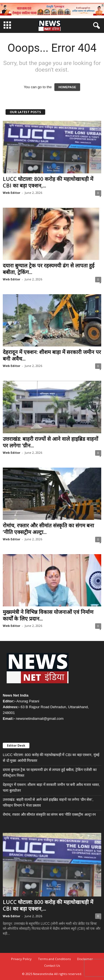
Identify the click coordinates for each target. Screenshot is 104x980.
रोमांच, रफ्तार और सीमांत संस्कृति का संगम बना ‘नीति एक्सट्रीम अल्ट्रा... (48, 529)
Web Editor (12, 193)
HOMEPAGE (67, 87)
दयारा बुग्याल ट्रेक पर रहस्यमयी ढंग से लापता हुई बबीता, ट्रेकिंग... (49, 269)
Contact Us (52, 965)
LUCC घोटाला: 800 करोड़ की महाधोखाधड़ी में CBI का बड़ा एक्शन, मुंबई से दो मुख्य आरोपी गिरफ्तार (51, 758)
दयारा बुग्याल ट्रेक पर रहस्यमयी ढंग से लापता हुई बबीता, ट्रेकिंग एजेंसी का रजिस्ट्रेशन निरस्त (50, 773)
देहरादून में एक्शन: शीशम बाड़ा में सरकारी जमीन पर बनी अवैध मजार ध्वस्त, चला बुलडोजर (51, 788)
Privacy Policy (21, 959)
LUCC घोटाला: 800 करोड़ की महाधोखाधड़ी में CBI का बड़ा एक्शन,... (48, 182)
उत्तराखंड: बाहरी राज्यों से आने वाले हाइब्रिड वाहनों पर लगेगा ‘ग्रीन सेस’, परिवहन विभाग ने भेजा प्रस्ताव (48, 802)
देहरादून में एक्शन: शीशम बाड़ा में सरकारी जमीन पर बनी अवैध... (52, 355)
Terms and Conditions (54, 959)
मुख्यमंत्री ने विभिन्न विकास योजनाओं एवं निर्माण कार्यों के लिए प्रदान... (48, 615)
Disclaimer (85, 959)
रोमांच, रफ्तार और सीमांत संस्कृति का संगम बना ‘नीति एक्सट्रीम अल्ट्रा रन (49, 815)
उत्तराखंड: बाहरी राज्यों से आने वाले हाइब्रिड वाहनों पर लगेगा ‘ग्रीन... (50, 442)
